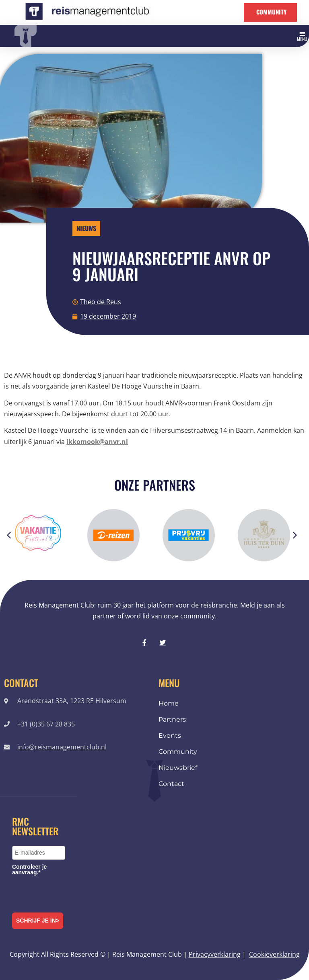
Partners (172, 719)
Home (169, 703)
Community (178, 752)
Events (170, 736)
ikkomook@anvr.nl (97, 442)
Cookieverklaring (274, 954)
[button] (303, 36)
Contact (171, 784)
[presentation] (73, 893)
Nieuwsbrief (178, 768)
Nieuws (86, 228)
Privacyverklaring (215, 954)
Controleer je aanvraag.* (29, 870)
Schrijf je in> (38, 921)
